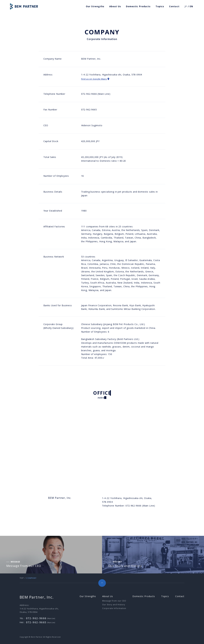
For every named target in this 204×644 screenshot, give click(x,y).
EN (191, 6)
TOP (22, 578)
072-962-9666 (36, 618)
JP (186, 6)
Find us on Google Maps (95, 79)
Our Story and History (114, 605)
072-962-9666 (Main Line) (96, 94)
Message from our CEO (114, 601)
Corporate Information (114, 608)
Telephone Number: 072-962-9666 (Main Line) (129, 506)
